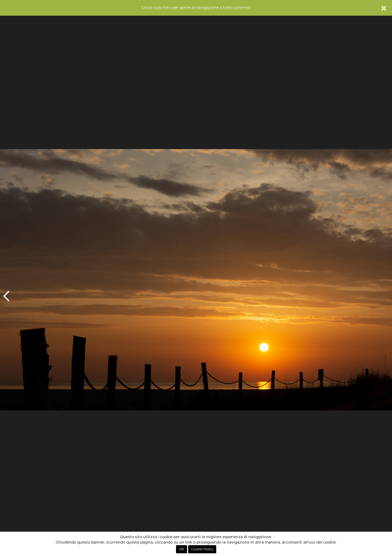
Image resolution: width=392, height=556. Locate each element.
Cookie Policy (202, 549)
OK (182, 549)
